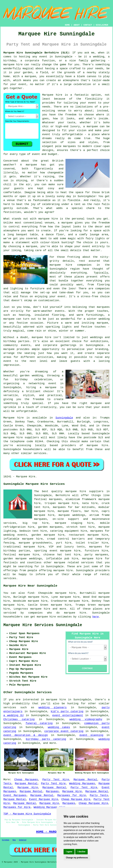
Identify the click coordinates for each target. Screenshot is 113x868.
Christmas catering (19, 719)
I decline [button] (81, 852)
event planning (91, 735)
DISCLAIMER (102, 25)
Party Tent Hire (56, 780)
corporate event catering (64, 731)
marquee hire (40, 609)
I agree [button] (69, 852)
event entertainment (68, 715)
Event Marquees (15, 795)
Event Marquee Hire (44, 799)
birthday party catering (46, 739)
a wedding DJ (13, 715)
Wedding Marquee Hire (49, 807)
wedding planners (52, 708)
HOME (67, 25)
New (14, 840)
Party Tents (99, 795)
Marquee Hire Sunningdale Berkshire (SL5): (37, 53)
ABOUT (77, 25)
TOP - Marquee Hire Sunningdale (27, 814)
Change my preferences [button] (77, 858)
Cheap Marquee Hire (76, 799)
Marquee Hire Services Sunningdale (43, 625)
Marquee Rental (85, 780)
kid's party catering (67, 711)
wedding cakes (59, 727)
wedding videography (86, 719)
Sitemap (6, 840)
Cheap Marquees (26, 780)
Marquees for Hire (72, 795)
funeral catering (39, 723)
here (96, 617)
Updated (23, 840)
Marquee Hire (28, 787)
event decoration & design (26, 735)
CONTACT (88, 25)
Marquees (52, 791)
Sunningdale (64, 418)
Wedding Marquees (82, 784)
